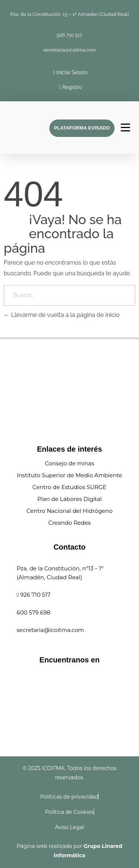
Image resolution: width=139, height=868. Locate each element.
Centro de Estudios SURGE (70, 487)
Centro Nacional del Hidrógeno (69, 511)
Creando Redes (69, 523)
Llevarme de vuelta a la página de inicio (62, 315)
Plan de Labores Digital (70, 499)
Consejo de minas (69, 463)
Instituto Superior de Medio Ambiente (69, 475)
